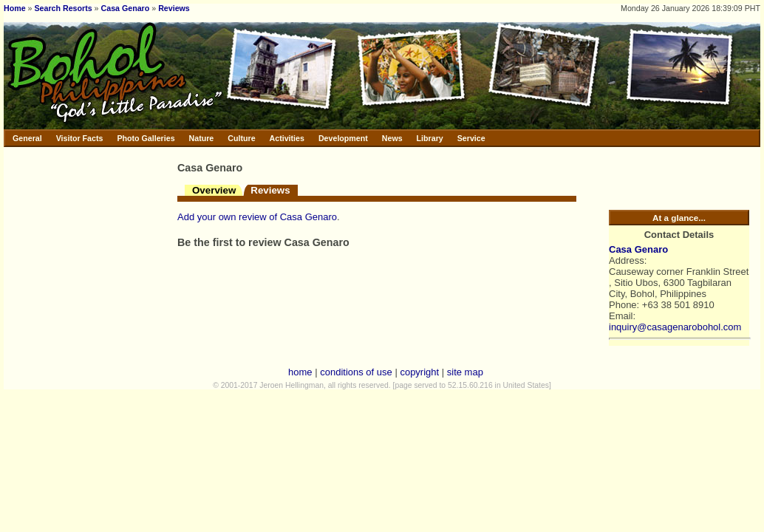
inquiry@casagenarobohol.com (675, 327)
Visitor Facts (80, 138)
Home (15, 8)
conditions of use (356, 372)
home (300, 372)
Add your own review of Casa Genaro (257, 217)
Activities (287, 138)
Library (430, 138)
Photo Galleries (146, 138)
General (27, 138)
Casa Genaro (126, 8)
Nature (202, 138)
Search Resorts (63, 8)
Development (343, 138)
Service (471, 138)
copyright (419, 372)
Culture (241, 138)
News (392, 138)
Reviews (174, 8)
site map (465, 372)
